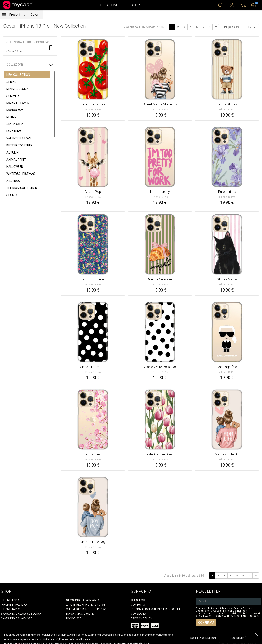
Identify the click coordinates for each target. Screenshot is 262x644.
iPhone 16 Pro (11, 609)
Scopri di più (238, 638)
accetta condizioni (203, 638)
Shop (135, 5)
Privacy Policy (142, 618)
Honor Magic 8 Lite (80, 614)
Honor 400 (74, 618)
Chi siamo (138, 600)
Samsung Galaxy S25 (17, 618)
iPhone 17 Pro (11, 600)
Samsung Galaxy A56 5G (84, 600)
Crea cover (110, 5)
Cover (35, 15)
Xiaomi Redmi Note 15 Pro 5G (87, 609)
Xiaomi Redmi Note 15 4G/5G (86, 605)
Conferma (206, 623)
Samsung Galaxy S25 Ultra (21, 614)
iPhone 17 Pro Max (14, 605)
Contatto (138, 605)
